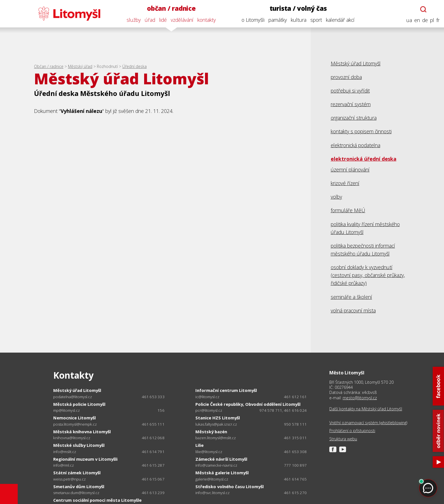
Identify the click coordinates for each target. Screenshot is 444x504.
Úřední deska (135, 66)
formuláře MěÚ (348, 210)
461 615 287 (153, 465)
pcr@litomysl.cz (209, 410)
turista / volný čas (298, 8)
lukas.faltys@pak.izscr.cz (216, 424)
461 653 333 (153, 397)
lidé (163, 20)
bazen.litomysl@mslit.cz (216, 438)
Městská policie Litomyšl (79, 404)
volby (336, 197)
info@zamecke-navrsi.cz (216, 465)
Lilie (199, 445)
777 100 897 (295, 465)
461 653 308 (295, 452)
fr (438, 20)
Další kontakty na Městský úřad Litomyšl (366, 409)
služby (134, 20)
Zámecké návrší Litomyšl (221, 459)
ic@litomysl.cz (207, 397)
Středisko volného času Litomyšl (230, 486)
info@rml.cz (64, 465)
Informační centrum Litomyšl (226, 390)
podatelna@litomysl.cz (73, 397)
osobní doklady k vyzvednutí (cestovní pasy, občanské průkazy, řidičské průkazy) (368, 275)
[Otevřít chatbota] (423, 9)
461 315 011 (295, 438)
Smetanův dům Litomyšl (79, 486)
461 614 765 (295, 479)
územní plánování (350, 170)
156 (161, 410)
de (425, 20)
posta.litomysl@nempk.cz (75, 424)
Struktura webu (343, 439)
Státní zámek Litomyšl (77, 473)
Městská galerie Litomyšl (222, 473)
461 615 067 (153, 479)
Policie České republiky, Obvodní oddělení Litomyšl (248, 404)
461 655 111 (153, 424)
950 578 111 (295, 424)
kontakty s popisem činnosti (361, 131)
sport (316, 20)
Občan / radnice (49, 66)
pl (432, 20)
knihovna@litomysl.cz (72, 438)
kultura (299, 20)
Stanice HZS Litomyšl (218, 418)
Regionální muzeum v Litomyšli (85, 459)
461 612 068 (153, 438)
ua (409, 20)
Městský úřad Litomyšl (356, 63)
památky (278, 20)
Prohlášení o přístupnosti (352, 431)
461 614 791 (153, 452)
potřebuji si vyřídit (350, 91)
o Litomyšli (253, 20)
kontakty (207, 20)
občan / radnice (171, 8)
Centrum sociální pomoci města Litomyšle (97, 500)
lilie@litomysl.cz (209, 452)
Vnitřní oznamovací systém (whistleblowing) (368, 423)
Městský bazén (211, 432)
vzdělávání (182, 20)
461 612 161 (295, 397)
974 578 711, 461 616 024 (283, 410)
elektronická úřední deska (364, 159)
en (417, 20)
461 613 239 (153, 493)
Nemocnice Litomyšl (74, 418)
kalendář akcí (340, 20)
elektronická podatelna (356, 145)
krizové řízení (345, 183)
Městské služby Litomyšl (79, 445)
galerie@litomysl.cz (212, 479)
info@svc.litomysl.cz (213, 493)
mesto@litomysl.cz (360, 398)
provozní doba (346, 77)
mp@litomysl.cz (67, 410)
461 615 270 (295, 493)
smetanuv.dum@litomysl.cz (76, 493)
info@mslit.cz (65, 452)
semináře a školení (351, 297)
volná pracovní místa (353, 310)
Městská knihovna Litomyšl (82, 432)
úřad (150, 20)
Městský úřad (80, 66)
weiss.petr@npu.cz (70, 479)
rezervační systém (351, 104)
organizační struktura (354, 118)
